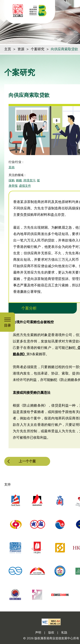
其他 (12, 167)
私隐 (64, 633)
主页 (8, 49)
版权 (51, 633)
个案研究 (38, 49)
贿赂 (19, 180)
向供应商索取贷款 (64, 49)
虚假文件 (25, 186)
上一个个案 (27, 461)
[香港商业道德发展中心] (38, 11)
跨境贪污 (29, 180)
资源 (21, 49)
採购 (12, 180)
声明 (38, 633)
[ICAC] (18, 11)
